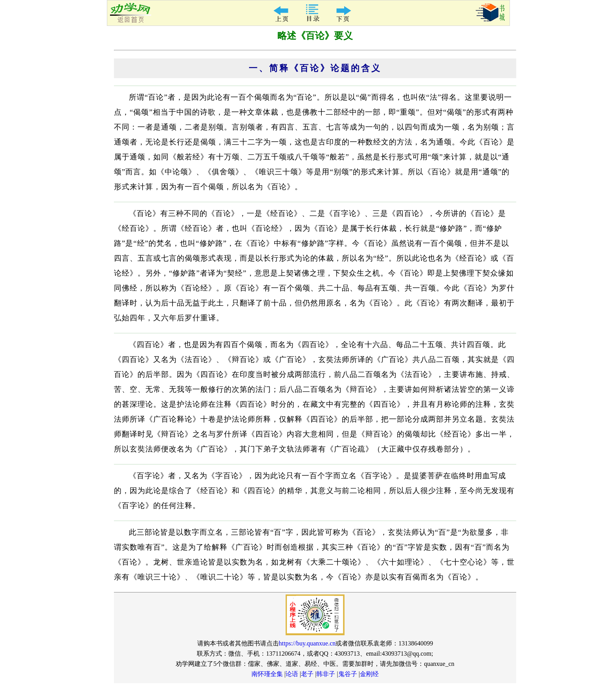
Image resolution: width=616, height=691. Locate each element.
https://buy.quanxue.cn (307, 643)
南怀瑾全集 (267, 674)
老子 (307, 674)
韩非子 (326, 674)
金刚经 (369, 674)
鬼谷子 (348, 674)
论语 (292, 674)
